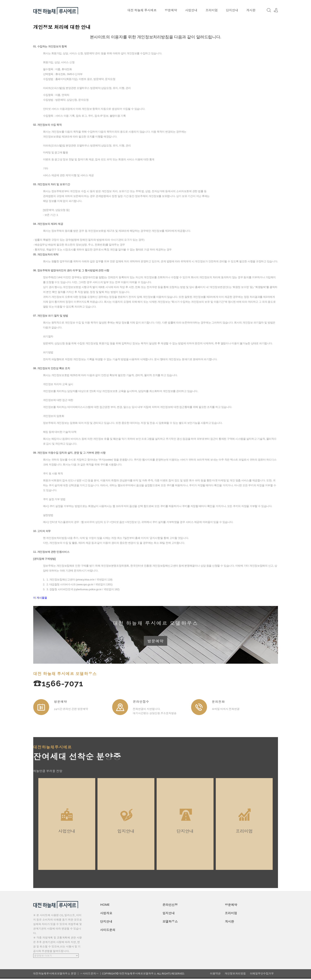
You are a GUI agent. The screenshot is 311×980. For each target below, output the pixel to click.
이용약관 (215, 975)
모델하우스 (170, 923)
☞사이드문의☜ (89, 975)
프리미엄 (212, 10)
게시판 (251, 10)
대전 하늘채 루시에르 (142, 10)
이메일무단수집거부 (262, 975)
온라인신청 (170, 906)
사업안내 (191, 10)
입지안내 (169, 915)
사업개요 (106, 915)
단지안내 (232, 10)
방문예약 (171, 10)
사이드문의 (108, 931)
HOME (105, 906)
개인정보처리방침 (235, 975)
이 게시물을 (40, 598)
